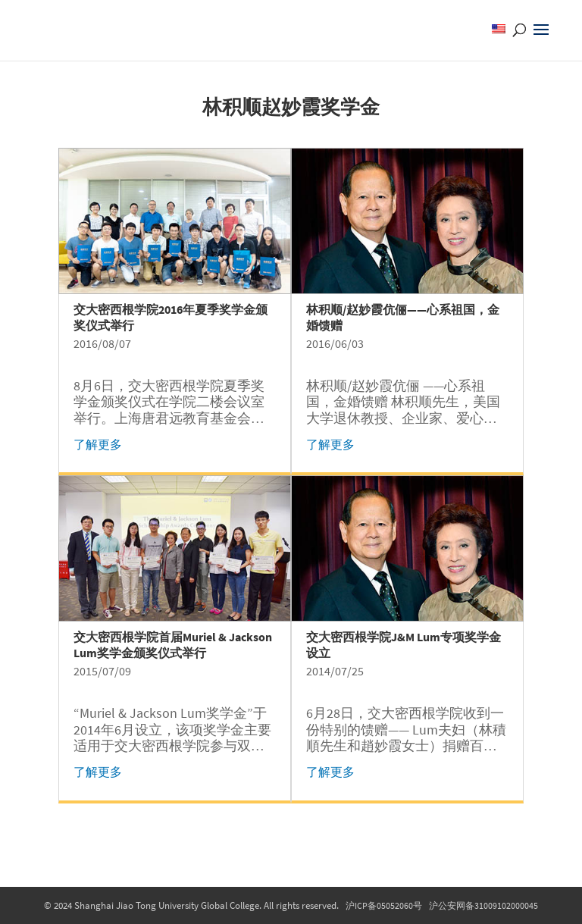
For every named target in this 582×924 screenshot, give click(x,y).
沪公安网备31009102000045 (483, 905)
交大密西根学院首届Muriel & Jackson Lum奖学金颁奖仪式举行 (173, 645)
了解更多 (98, 444)
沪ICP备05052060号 (384, 905)
